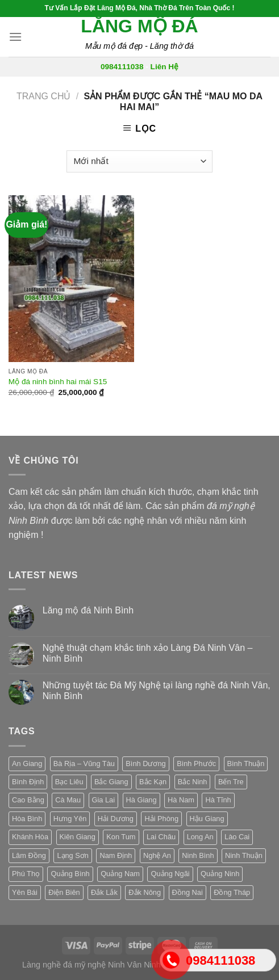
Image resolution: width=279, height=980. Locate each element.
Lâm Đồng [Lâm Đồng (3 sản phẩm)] (29, 855)
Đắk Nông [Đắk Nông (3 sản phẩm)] (145, 892)
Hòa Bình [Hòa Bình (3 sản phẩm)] (27, 819)
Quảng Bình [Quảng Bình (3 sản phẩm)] (70, 874)
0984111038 (122, 67)
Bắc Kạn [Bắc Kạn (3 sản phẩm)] (153, 782)
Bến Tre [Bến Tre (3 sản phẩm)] (231, 782)
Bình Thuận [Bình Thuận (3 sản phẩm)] (246, 764)
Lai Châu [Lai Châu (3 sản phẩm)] (161, 837)
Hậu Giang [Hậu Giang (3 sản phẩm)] (207, 819)
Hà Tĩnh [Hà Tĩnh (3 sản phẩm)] (218, 800)
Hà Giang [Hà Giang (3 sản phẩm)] (141, 800)
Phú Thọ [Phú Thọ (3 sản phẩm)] (26, 874)
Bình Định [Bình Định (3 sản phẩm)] (28, 782)
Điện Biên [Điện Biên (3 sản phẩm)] (64, 892)
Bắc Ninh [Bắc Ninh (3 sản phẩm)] (193, 782)
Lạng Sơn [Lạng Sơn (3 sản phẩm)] (73, 855)
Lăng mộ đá (139, 26)
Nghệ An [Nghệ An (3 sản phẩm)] (157, 855)
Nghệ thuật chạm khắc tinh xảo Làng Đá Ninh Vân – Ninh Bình (148, 653)
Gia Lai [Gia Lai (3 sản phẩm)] (104, 800)
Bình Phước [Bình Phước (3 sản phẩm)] (196, 764)
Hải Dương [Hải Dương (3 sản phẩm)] (116, 819)
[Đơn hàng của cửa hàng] (139, 161)
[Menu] (15, 37)
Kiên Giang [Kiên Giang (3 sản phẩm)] (78, 837)
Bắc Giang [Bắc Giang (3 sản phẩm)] (111, 782)
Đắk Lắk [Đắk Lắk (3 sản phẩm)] (104, 892)
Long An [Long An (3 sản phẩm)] (200, 837)
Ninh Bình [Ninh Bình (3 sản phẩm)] (198, 855)
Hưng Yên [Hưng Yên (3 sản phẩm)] (70, 819)
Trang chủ (44, 96)
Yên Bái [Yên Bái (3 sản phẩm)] (25, 892)
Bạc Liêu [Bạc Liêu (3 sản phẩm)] (69, 782)
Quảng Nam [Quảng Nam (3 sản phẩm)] (120, 874)
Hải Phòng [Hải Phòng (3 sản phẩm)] (161, 819)
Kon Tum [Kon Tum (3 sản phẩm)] (121, 837)
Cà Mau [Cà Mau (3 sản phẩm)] (68, 800)
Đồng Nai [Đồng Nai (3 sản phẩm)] (188, 892)
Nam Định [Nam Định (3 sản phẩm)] (116, 855)
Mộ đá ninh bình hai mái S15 (58, 382)
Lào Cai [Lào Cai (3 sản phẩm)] (237, 837)
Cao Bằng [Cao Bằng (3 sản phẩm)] (28, 800)
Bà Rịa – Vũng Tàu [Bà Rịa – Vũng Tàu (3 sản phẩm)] (84, 764)
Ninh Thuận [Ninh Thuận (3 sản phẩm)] (244, 855)
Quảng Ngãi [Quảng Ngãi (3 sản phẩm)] (170, 874)
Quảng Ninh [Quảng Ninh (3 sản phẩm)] (220, 874)
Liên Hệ (165, 67)
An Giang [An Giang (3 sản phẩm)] (27, 764)
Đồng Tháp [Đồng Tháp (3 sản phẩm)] (232, 892)
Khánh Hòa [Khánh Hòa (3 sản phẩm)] (30, 837)
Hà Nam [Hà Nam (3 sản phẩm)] (181, 800)
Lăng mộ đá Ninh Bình (88, 610)
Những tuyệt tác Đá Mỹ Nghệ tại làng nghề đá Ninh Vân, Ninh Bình (157, 691)
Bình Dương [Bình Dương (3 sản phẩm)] (145, 764)
